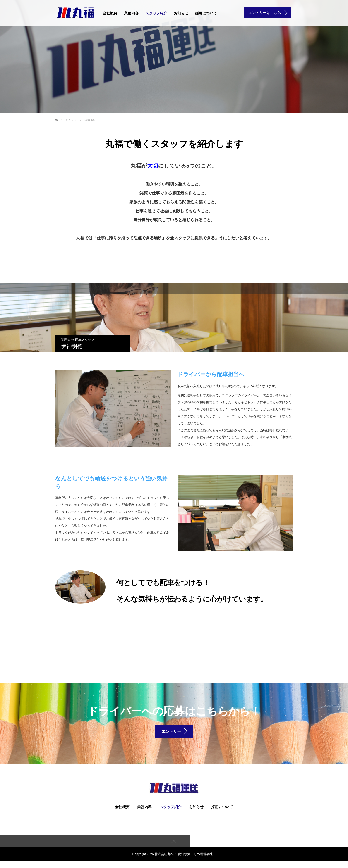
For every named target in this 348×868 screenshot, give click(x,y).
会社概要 (110, 13)
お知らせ (181, 13)
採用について (206, 13)
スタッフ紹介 (156, 13)
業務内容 (131, 13)
